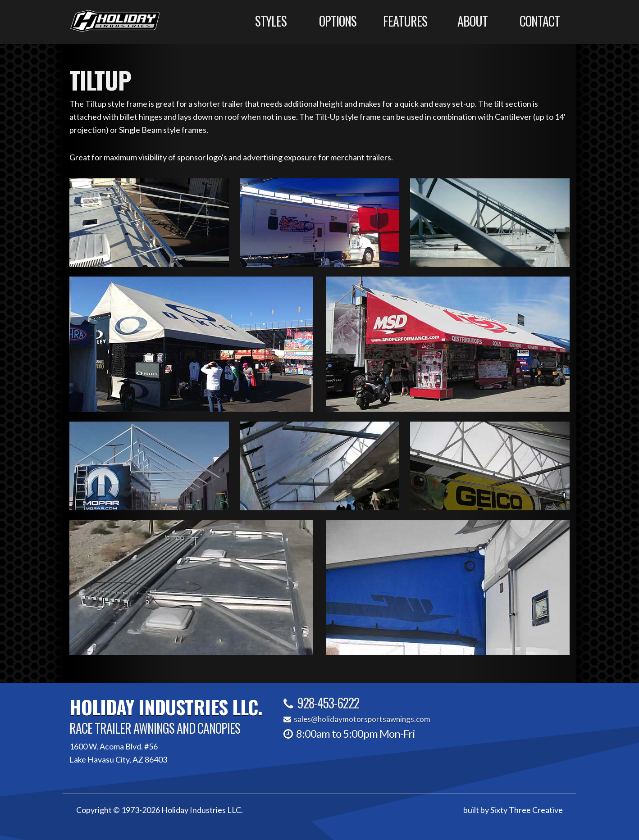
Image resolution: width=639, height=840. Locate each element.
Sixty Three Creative (527, 810)
